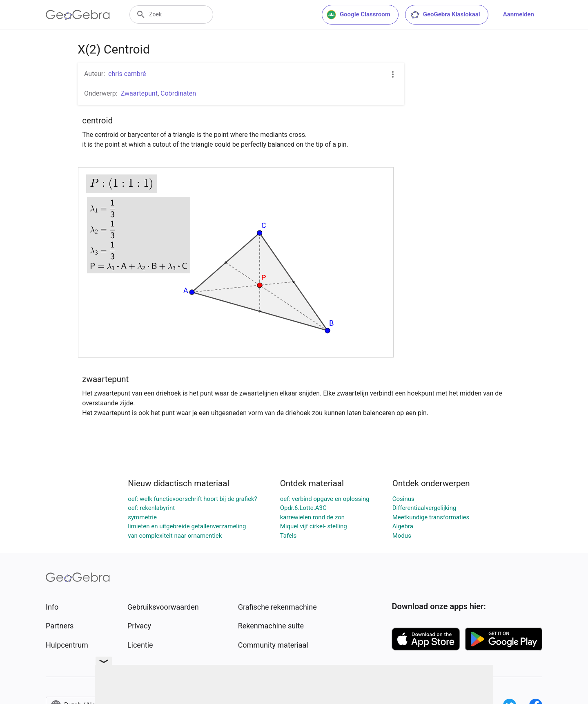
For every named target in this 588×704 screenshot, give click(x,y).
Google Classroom (359, 15)
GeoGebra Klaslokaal (445, 15)
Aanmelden (519, 14)
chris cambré (127, 74)
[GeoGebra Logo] (78, 15)
